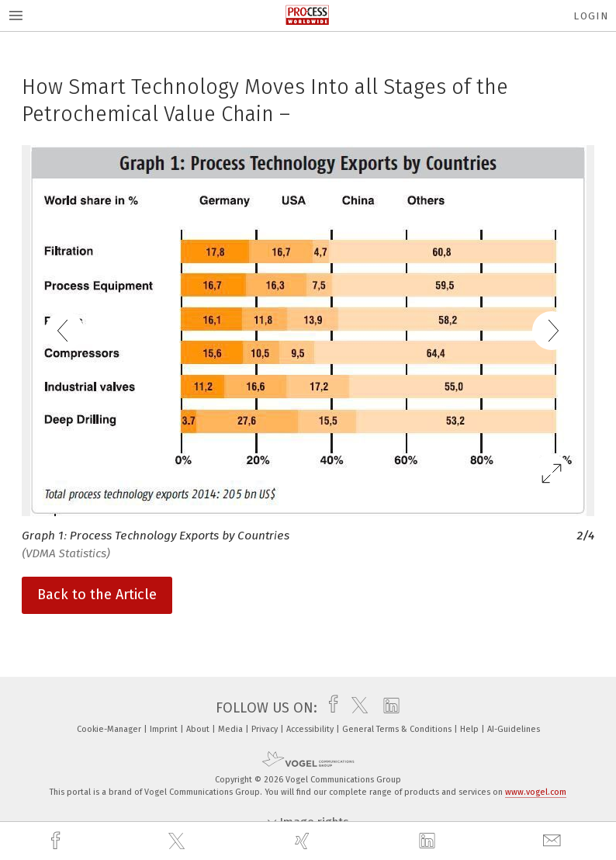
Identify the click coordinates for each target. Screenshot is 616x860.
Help (471, 729)
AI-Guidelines (514, 729)
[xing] (304, 841)
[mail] (554, 841)
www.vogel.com (536, 792)
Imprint (165, 729)
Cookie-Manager (110, 729)
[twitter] (178, 841)
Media (232, 729)
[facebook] (57, 841)
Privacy (266, 729)
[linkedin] (429, 841)
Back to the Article (97, 595)
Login (591, 16)
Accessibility (311, 729)
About (199, 729)
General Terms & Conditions (398, 729)
